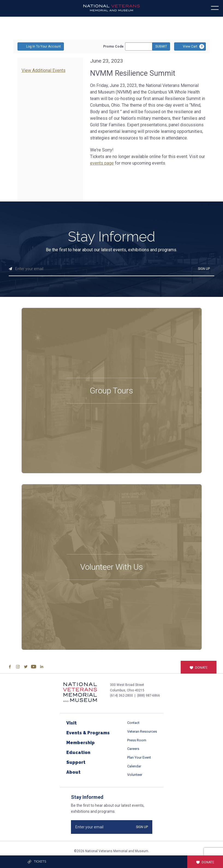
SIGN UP (204, 269)
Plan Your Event (139, 757)
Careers (133, 749)
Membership (81, 743)
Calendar (134, 766)
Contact (133, 723)
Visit (72, 723)
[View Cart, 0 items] (190, 46)
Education (78, 752)
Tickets (37, 862)
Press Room (137, 740)
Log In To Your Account (41, 46)
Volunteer (135, 775)
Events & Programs (88, 733)
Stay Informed (112, 237)
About (73, 772)
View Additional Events (44, 70)
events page (102, 163)
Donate (199, 668)
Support (76, 762)
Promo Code (113, 46)
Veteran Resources (142, 731)
